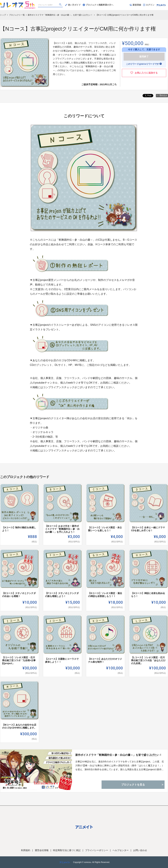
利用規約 (26, 850)
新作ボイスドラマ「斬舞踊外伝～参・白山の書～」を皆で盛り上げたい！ (119, 755)
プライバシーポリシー (97, 850)
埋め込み (162, 95)
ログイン (149, 5)
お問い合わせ (140, 850)
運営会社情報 (42, 850)
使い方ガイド (73, 5)
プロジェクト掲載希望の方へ (98, 5)
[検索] (61, 5)
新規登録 (135, 5)
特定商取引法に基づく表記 (67, 850)
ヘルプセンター (121, 850)
